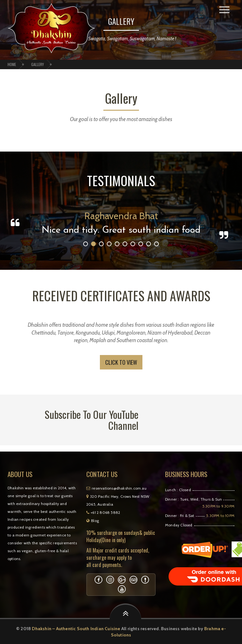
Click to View (121, 362)
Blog (93, 521)
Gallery (37, 64)
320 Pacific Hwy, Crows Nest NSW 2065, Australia (118, 500)
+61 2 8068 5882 (103, 512)
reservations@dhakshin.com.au (116, 488)
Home (12, 64)
